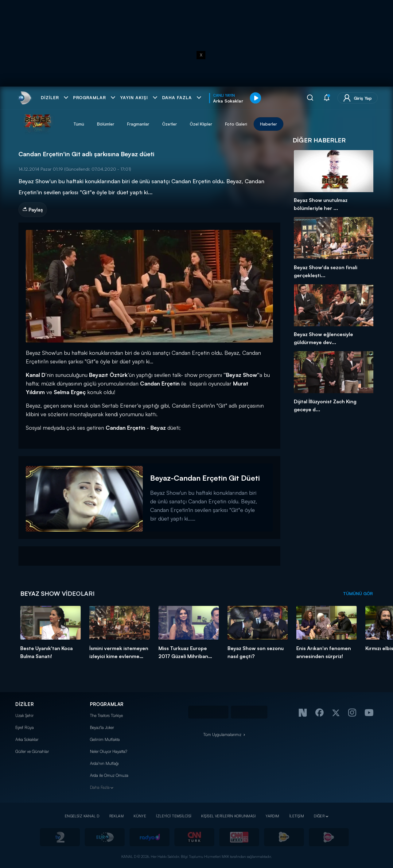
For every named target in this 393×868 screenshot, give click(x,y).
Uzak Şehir (24, 715)
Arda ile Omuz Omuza (109, 775)
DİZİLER (25, 704)
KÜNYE (140, 816)
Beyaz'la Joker (102, 727)
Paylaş (33, 210)
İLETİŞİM (297, 816)
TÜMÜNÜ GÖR (358, 593)
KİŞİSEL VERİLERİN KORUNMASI (228, 816)
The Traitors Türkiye (106, 715)
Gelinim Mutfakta (105, 739)
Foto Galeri (236, 124)
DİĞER (319, 816)
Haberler (268, 124)
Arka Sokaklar (27, 739)
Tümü (79, 124)
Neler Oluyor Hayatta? (109, 751)
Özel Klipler (201, 124)
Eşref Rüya (25, 727)
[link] (24, 98)
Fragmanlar (138, 124)
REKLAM (117, 816)
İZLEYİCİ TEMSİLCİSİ (174, 816)
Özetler (169, 124)
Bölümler (106, 124)
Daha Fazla (100, 787)
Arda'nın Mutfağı (104, 763)
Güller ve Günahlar (32, 751)
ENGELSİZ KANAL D (82, 816)
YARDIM (272, 816)
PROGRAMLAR (107, 704)
